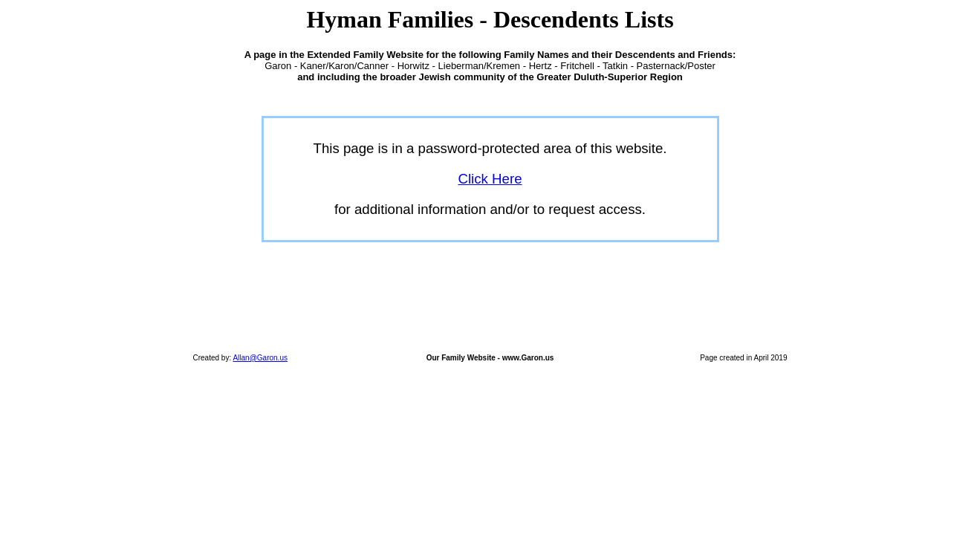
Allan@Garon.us (260, 358)
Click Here (490, 179)
